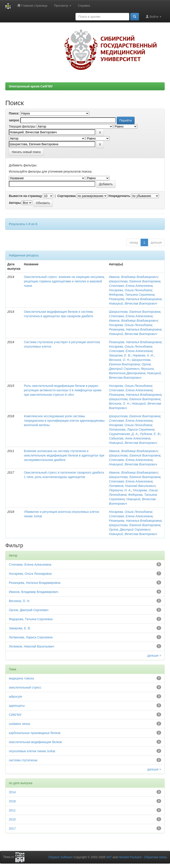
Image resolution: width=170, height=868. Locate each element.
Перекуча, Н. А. (120, 490)
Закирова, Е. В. (120, 355)
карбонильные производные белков (35, 733)
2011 (12, 810)
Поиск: (14, 113)
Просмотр (63, 6)
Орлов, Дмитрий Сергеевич (129, 529)
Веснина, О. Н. (119, 360)
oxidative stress (19, 724)
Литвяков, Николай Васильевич (132, 486)
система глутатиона (23, 760)
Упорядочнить (119, 196)
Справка (84, 6)
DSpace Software (61, 857)
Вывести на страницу (25, 196)
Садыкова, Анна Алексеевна (129, 438)
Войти (154, 17)
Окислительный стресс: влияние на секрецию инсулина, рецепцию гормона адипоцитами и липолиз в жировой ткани (64, 281)
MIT (109, 857)
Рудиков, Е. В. (150, 434)
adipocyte (15, 697)
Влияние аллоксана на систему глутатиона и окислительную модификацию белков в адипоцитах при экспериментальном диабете (64, 455)
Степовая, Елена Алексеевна (131, 286)
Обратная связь (156, 857)
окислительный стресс (25, 687)
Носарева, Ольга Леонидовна (130, 290)
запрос (14, 120)
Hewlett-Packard (130, 857)
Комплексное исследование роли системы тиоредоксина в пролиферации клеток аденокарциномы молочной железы (64, 421)
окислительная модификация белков (35, 742)
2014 (12, 792)
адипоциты (17, 706)
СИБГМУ (15, 715)
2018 (12, 801)
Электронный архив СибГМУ (31, 86)
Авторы (15, 203)
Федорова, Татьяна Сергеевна (132, 295)
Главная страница (32, 5)
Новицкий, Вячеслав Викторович (133, 303)
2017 (12, 829)
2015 (12, 819)
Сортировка (67, 196)
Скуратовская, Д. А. (124, 434)
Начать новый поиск (26, 152)
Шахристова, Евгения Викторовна (135, 281)
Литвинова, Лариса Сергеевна (132, 429)
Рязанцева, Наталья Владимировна (135, 299)
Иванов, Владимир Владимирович (133, 277)
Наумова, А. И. (143, 355)
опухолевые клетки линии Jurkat (32, 751)
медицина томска (21, 678)
